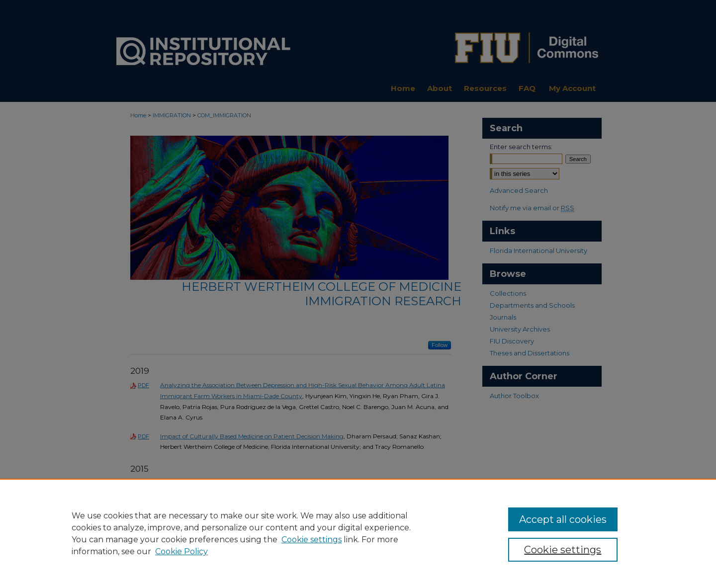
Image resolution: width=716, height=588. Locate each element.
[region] (358, 533)
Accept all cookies (563, 519)
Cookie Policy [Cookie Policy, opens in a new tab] (181, 551)
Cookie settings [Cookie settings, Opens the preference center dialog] (563, 550)
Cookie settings (312, 540)
